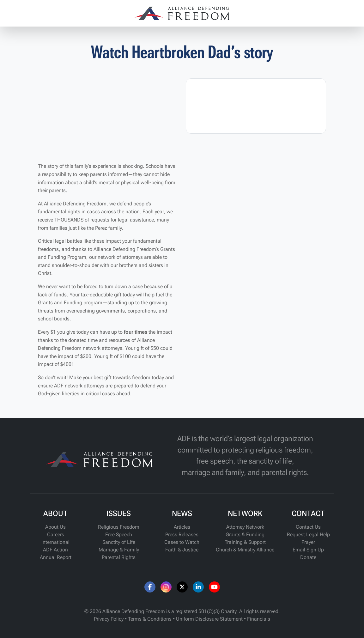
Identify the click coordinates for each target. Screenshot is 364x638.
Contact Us (308, 527)
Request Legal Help (308, 535)
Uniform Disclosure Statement (209, 619)
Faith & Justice (182, 550)
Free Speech (119, 535)
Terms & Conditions (150, 619)
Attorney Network (245, 527)
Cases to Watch (182, 542)
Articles (182, 527)
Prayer (308, 542)
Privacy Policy (109, 619)
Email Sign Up (308, 550)
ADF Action (55, 550)
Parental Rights (119, 557)
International (55, 542)
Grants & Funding (245, 535)
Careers (56, 535)
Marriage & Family (119, 550)
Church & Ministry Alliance (245, 550)
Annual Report (56, 557)
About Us (55, 527)
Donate (308, 557)
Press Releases (182, 535)
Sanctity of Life (119, 542)
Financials (259, 619)
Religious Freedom (119, 527)
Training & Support (245, 542)
